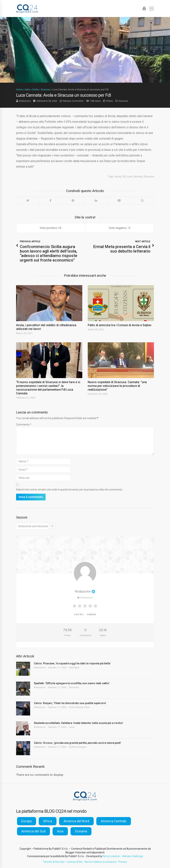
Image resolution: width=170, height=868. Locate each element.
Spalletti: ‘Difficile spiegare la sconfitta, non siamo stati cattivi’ (72, 683)
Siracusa (45, 89)
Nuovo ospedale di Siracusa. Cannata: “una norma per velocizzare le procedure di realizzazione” (117, 386)
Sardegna (74, 667)
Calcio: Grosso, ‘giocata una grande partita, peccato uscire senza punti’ (78, 743)
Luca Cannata (135, 176)
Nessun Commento (73, 101)
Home (19, 89)
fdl (124, 176)
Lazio (72, 727)
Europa (26, 821)
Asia (60, 831)
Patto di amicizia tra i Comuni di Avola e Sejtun (120, 325)
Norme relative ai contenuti (101, 862)
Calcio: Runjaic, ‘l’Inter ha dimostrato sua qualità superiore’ (70, 703)
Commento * (24, 425)
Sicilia (35, 89)
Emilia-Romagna (78, 747)
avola (118, 176)
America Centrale (114, 821)
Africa (48, 821)
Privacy (123, 862)
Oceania (81, 831)
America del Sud (33, 831)
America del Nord (76, 821)
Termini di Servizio (54, 862)
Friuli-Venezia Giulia (79, 707)
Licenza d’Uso (75, 862)
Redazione (25, 101)
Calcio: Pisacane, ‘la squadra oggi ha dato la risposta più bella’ (72, 663)
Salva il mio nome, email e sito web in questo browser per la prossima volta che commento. (69, 490)
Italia (27, 89)
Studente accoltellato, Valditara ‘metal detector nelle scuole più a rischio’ (78, 723)
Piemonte (74, 687)
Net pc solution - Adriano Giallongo (123, 856)
